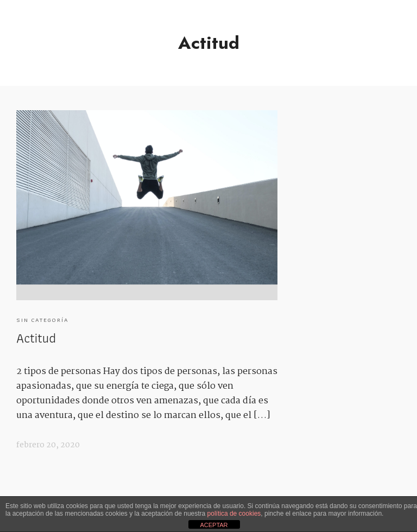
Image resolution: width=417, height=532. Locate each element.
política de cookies (234, 514)
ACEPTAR (214, 525)
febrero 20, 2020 (48, 445)
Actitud (36, 338)
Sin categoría (43, 320)
